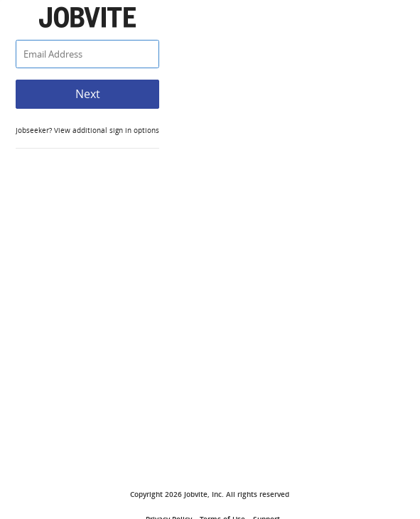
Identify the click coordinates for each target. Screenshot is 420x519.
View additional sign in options (106, 130)
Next (88, 94)
